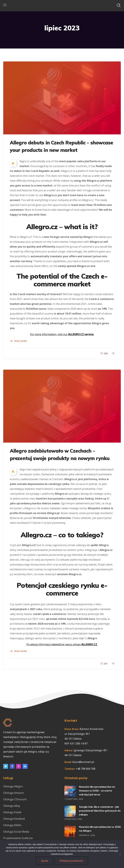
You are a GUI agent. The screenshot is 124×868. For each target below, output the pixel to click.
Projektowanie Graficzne (18, 838)
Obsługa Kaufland (14, 819)
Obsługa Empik (12, 812)
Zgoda (44, 861)
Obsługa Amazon (14, 793)
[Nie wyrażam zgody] (120, 854)
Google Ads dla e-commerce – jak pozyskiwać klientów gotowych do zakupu (100, 811)
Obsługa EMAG (12, 825)
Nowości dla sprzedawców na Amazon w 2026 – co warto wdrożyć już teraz (97, 791)
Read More (21, 341)
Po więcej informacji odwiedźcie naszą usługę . (62, 644)
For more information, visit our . (62, 334)
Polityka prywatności (71, 861)
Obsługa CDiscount (15, 799)
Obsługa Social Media (16, 832)
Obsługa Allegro (13, 786)
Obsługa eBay (12, 806)
